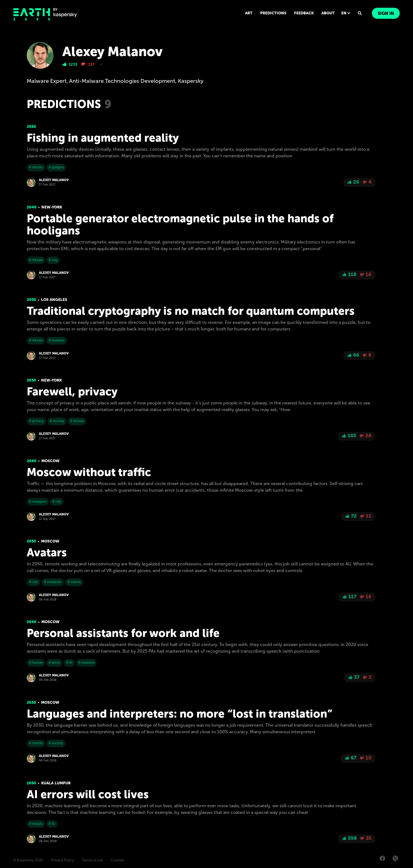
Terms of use (92, 860)
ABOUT (328, 13)
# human (36, 663)
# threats (36, 167)
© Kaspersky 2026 (28, 860)
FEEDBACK (304, 13)
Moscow (50, 461)
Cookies (118, 860)
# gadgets (56, 167)
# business (57, 340)
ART (249, 13)
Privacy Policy (62, 860)
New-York (52, 207)
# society (57, 421)
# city (53, 260)
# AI (69, 663)
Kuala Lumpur (56, 783)
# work (54, 663)
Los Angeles (54, 300)
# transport (38, 502)
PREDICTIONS (273, 13)
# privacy (36, 421)
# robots (74, 582)
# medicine (53, 582)
